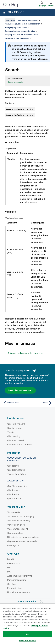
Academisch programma (20, 576)
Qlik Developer (15, 428)
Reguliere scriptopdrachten (17, 38)
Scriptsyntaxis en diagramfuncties (20, 31)
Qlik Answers (14, 490)
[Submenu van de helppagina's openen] (4, 13)
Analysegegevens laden (16, 27)
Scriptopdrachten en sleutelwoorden (21, 35)
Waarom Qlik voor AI (18, 529)
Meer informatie (16, 82)
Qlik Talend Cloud (16, 470)
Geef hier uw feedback (20, 390)
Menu (51, 6)
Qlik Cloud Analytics (17, 486)
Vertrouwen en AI (16, 525)
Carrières (12, 584)
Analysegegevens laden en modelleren (23, 24)
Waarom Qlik (14, 512)
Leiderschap (14, 563)
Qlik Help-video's (16, 424)
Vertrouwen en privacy (19, 521)
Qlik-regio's (13, 545)
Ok (27, 634)
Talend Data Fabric (17, 474)
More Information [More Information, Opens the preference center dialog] (27, 640)
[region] (27, 624)
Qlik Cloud (16, 12)
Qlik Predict (13, 494)
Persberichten (14, 588)
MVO (10, 568)
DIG (9, 572)
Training (11, 432)
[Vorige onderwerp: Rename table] (15, 403)
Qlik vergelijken (15, 533)
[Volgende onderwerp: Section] (40, 403)
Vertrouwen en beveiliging (21, 516)
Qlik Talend (13, 466)
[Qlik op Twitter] (42, 601)
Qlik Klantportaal (16, 440)
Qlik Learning (14, 436)
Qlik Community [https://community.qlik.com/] (27, 601)
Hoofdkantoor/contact (19, 592)
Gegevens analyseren (28, 20)
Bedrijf (11, 559)
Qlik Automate (14, 498)
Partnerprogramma (17, 580)
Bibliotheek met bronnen (20, 445)
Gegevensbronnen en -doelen (23, 541)
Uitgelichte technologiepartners (23, 537)
